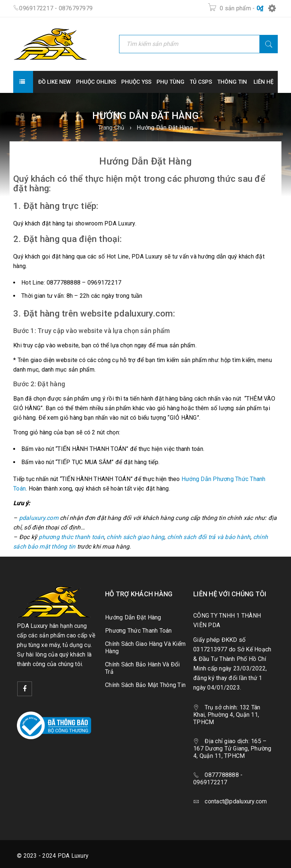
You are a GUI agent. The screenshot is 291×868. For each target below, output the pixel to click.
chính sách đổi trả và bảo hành (209, 537)
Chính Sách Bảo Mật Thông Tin (145, 685)
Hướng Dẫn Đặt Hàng (133, 617)
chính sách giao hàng (135, 537)
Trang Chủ (111, 128)
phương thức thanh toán (71, 537)
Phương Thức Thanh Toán (139, 631)
